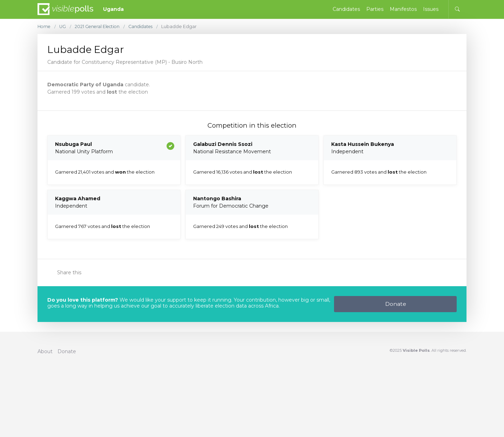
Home (45, 26)
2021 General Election (100, 26)
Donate (396, 304)
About (45, 351)
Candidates (146, 26)
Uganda (113, 9)
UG (64, 26)
